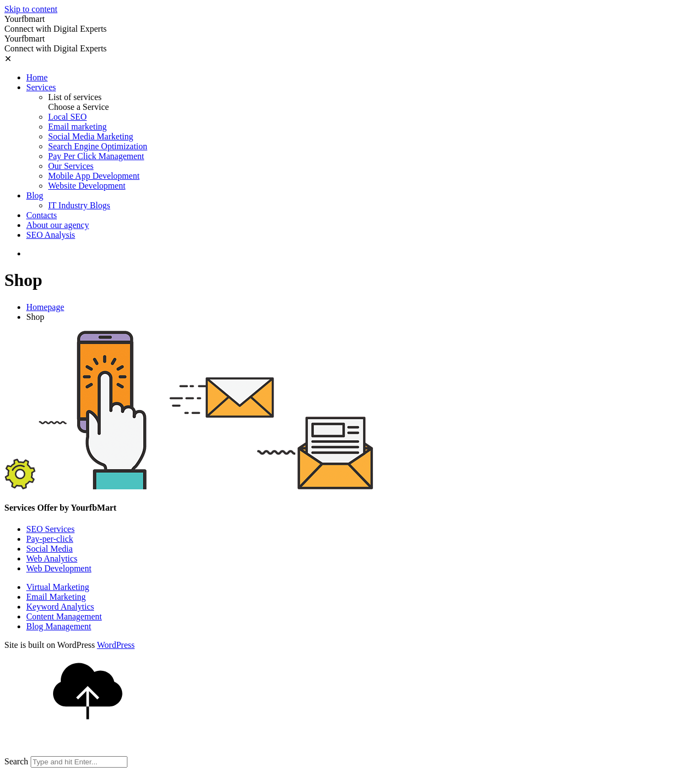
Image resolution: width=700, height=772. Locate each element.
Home (37, 77)
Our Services (71, 166)
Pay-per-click (50, 539)
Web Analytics (52, 558)
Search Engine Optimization (98, 146)
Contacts (42, 215)
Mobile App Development (94, 176)
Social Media (49, 549)
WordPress (116, 645)
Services (41, 87)
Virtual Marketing (58, 587)
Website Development (87, 186)
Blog (35, 195)
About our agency (58, 225)
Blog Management (59, 626)
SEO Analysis (51, 235)
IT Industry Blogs (79, 205)
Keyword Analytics (60, 607)
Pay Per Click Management (96, 156)
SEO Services (50, 529)
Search (16, 761)
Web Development (59, 568)
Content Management (64, 616)
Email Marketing (56, 597)
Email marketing (77, 127)
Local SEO (68, 117)
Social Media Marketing (91, 136)
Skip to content (31, 9)
